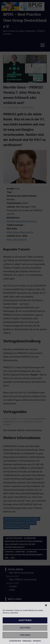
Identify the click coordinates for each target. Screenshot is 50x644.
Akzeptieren (25, 620)
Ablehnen (25, 628)
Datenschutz (27, 641)
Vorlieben (25, 635)
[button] (46, 605)
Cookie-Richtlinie (15, 641)
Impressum (37, 641)
